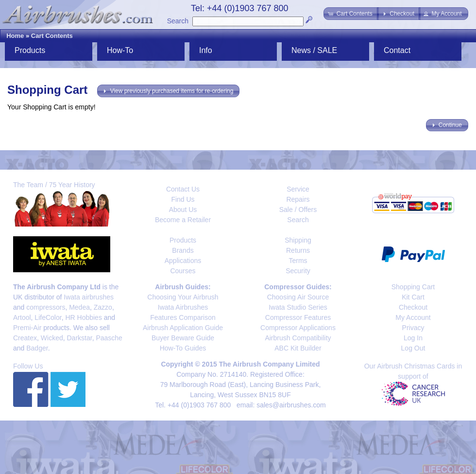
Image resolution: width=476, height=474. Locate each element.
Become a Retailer (183, 220)
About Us (183, 210)
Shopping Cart (413, 287)
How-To (120, 50)
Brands (183, 250)
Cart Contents (52, 36)
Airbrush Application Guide (183, 328)
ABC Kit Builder (298, 348)
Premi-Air (27, 328)
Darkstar (80, 338)
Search (178, 21)
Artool (22, 317)
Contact (397, 50)
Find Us (183, 199)
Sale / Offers (298, 210)
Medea (79, 307)
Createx (25, 338)
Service (298, 189)
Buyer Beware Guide (183, 338)
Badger (37, 348)
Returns (298, 250)
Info (206, 50)
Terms (298, 261)
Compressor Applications (298, 328)
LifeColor (48, 317)
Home (15, 36)
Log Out (413, 348)
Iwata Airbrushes (183, 307)
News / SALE (314, 50)
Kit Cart (413, 297)
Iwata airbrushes (89, 297)
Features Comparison (183, 317)
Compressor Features (298, 317)
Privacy (413, 328)
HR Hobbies (83, 317)
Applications (183, 261)
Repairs (298, 199)
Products (30, 50)
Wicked (52, 338)
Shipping (298, 240)
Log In (413, 338)
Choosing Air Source (298, 297)
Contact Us (183, 189)
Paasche (109, 338)
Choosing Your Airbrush (183, 297)
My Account (413, 317)
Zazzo (103, 307)
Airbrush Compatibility (298, 338)
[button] (351, 14)
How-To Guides (183, 348)
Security (298, 271)
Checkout (413, 307)
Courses (183, 271)
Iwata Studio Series (298, 307)
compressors (46, 307)
